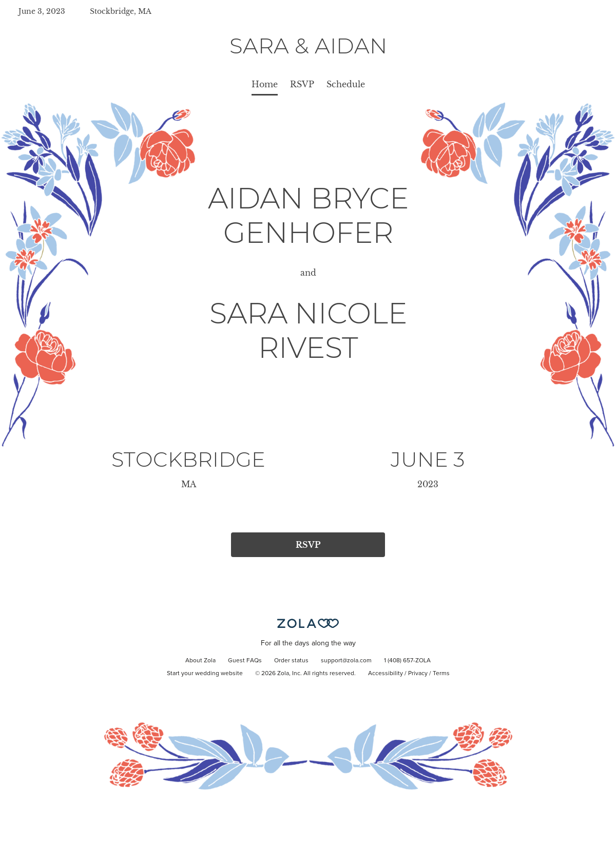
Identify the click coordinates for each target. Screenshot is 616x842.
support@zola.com (346, 661)
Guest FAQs (245, 661)
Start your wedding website (205, 674)
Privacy (418, 674)
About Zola (200, 661)
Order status (291, 661)
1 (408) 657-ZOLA (407, 661)
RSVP (302, 84)
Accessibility (386, 674)
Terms (441, 674)
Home (265, 84)
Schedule (346, 84)
